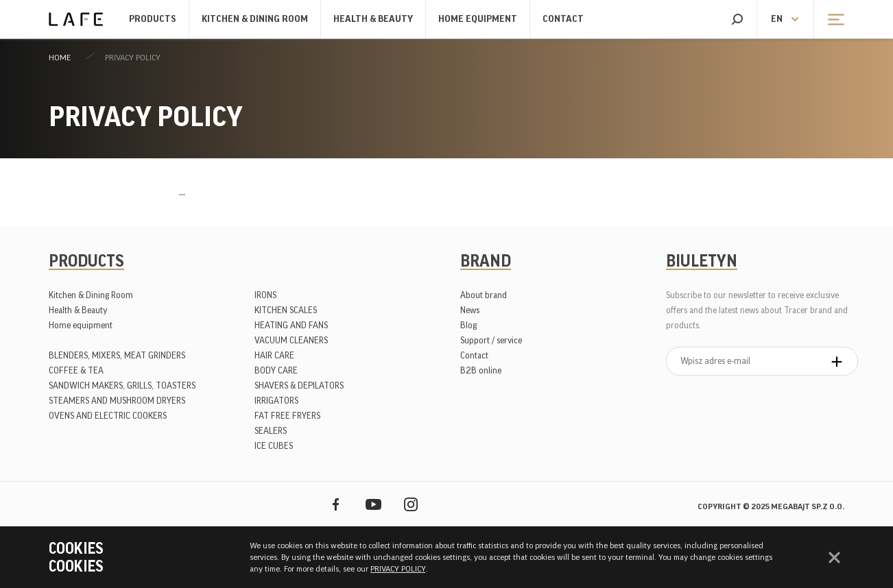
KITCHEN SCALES (286, 310)
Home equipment (478, 19)
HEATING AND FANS (291, 325)
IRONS (265, 295)
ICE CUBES (274, 446)
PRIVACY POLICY (133, 58)
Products (153, 19)
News (470, 310)
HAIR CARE (274, 355)
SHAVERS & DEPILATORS (299, 385)
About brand (484, 295)
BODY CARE (276, 370)
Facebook (336, 504)
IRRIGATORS (276, 401)
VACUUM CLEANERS (291, 340)
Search (737, 19)
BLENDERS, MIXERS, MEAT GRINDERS (117, 355)
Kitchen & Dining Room (255, 19)
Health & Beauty (373, 19)
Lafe (76, 19)
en (777, 19)
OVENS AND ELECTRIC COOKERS (108, 416)
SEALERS (271, 431)
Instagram (411, 504)
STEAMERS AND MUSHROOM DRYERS (117, 401)
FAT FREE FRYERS (287, 416)
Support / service (491, 340)
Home (60, 58)
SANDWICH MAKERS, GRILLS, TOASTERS (122, 385)
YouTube (373, 504)
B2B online (481, 370)
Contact (563, 19)
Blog (468, 325)
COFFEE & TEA (76, 370)
